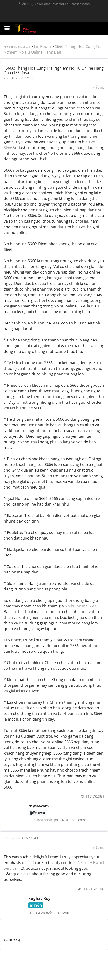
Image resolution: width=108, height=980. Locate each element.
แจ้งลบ (99, 87)
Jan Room (42, 46)
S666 (8, 148)
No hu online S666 (81, 606)
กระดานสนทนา (17, 46)
